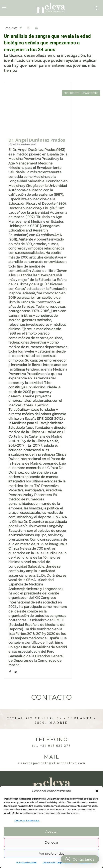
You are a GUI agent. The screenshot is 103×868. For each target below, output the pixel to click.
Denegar (51, 842)
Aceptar (51, 831)
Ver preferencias (52, 853)
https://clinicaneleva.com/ (22, 144)
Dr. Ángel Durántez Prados (37, 140)
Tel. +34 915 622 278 (51, 746)
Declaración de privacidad (57, 862)
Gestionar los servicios (27, 820)
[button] (97, 791)
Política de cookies (26, 862)
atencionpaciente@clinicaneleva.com (51, 763)
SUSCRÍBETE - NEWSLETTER (81, 93)
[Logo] (52, 8)
